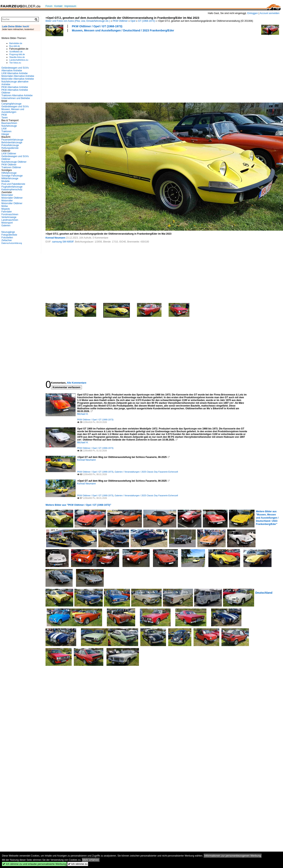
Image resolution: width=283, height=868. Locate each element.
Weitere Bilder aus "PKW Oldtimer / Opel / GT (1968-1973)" (78, 505)
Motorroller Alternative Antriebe (18, 79)
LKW (4, 129)
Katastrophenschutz (12, 190)
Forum (49, 6)
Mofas (5, 206)
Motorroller (7, 201)
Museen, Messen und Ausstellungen (13, 111)
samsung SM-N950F (63, 242)
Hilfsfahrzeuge (9, 173)
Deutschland (264, 593)
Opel (133, 21)
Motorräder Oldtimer (12, 198)
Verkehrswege (9, 217)
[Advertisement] (114, 67)
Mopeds (6, 209)
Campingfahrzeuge (11, 104)
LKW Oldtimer (9, 154)
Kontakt (58, 6)
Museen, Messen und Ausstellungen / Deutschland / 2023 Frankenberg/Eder (123, 30)
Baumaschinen (9, 123)
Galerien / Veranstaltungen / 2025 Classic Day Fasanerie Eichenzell (146, 472)
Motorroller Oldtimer (12, 203)
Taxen (5, 118)
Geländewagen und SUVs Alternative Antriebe (15, 69)
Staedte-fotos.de (17, 57)
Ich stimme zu (78, 864)
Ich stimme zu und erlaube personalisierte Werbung (34, 864)
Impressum (70, 6)
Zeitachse (7, 240)
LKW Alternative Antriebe (15, 73)
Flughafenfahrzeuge (12, 187)
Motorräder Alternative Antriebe (18, 76)
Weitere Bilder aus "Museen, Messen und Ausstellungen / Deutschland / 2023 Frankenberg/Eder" (267, 518)
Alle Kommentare (76, 383)
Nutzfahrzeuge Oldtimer (14, 162)
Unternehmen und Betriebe (16, 98)
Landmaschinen (10, 220)
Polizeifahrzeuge (10, 145)
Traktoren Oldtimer (11, 167)
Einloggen (253, 13)
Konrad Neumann (55, 238)
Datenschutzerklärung (12, 243)
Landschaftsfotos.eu (19, 60)
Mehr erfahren (91, 860)
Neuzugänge (8, 232)
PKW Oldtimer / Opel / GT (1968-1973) (97, 26)
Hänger (5, 134)
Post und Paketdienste (13, 184)
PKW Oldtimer (120, 21)
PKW (4, 115)
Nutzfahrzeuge (9, 126)
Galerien (6, 225)
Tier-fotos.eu (15, 63)
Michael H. (83, 414)
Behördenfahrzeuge (12, 142)
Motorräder (7, 195)
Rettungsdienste (10, 148)
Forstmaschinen (10, 214)
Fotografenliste (9, 235)
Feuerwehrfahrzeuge (12, 140)
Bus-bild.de (15, 46)
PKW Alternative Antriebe (15, 87)
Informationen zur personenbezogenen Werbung (233, 856)
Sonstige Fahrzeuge (12, 176)
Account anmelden (269, 13)
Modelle (6, 181)
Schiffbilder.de (16, 52)
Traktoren (6, 131)
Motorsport (7, 223)
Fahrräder (7, 212)
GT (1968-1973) (147, 21)
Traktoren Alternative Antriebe (17, 95)
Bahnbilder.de (16, 43)
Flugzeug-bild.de (17, 54)
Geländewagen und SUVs (15, 107)
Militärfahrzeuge (10, 178)
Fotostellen (7, 238)
